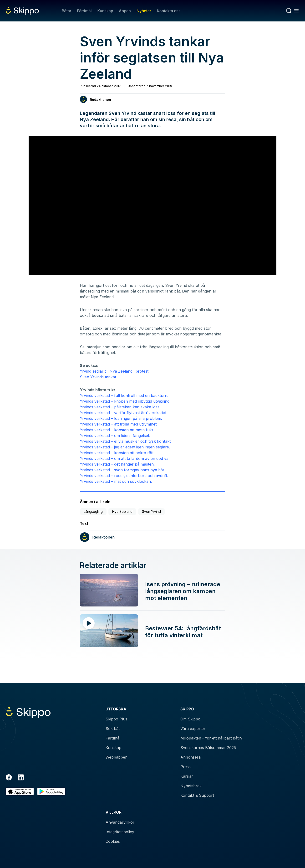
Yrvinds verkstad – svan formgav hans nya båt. (122, 470)
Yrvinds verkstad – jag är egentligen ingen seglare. (125, 447)
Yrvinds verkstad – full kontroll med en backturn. (124, 395)
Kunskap (105, 11)
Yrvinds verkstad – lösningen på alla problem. (121, 418)
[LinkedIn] (21, 778)
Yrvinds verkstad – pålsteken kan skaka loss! (120, 407)
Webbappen (117, 757)
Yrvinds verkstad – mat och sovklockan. (116, 481)
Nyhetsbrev (191, 786)
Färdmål (84, 11)
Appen (125, 11)
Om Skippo (190, 719)
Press (186, 767)
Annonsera (191, 757)
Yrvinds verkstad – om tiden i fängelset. (115, 436)
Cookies (113, 841)
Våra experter (193, 729)
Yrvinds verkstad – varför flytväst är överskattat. (124, 413)
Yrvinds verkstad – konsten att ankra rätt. (117, 453)
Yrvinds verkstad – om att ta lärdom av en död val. (125, 458)
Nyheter (144, 11)
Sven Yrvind (151, 511)
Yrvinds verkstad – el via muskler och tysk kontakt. (126, 441)
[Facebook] (9, 778)
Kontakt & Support (197, 795)
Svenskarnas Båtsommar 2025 (208, 748)
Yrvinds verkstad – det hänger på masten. (117, 464)
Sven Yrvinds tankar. (99, 377)
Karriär (187, 776)
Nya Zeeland (122, 511)
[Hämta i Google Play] (51, 792)
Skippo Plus (116, 719)
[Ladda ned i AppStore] (20, 792)
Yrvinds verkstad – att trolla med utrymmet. (119, 424)
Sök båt (113, 729)
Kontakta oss (169, 11)
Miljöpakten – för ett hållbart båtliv (211, 738)
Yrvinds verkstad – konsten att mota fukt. (117, 430)
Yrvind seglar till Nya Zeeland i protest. (115, 371)
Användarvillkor (120, 822)
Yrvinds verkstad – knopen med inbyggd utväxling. (125, 401)
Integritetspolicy (120, 832)
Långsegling (93, 511)
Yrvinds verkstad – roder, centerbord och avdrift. (124, 476)
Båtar (66, 11)
